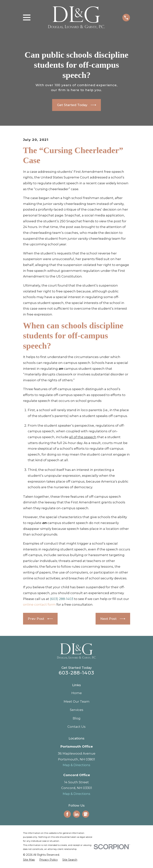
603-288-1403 (76, 673)
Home (77, 693)
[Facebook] (67, 814)
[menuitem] (29, 860)
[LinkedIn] (76, 814)
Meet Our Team (77, 701)
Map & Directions (76, 765)
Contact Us (76, 727)
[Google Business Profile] (86, 814)
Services (77, 710)
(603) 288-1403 (62, 599)
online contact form (39, 604)
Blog (77, 718)
